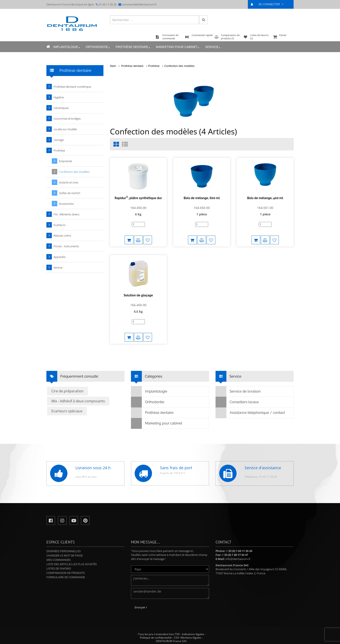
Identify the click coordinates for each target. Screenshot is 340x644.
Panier (283, 37)
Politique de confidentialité (156, 638)
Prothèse (154, 66)
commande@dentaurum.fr (139, 4)
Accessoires (66, 204)
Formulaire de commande (66, 577)
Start (113, 66)
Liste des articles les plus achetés (72, 564)
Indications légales (193, 634)
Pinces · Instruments (66, 246)
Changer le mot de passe (65, 555)
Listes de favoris (59, 568)
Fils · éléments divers (66, 214)
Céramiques (61, 108)
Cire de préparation (67, 391)
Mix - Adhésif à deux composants (78, 401)
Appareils (60, 257)
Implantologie (67, 47)
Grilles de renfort (70, 193)
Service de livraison (238, 391)
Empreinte (65, 161)
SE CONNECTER (269, 4)
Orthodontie (98, 47)
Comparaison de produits (66, 573)
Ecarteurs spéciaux (67, 411)
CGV (177, 638)
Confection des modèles (179, 66)
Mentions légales (191, 638)
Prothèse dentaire (133, 47)
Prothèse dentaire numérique (72, 87)
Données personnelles (64, 551)
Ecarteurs (60, 225)
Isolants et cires (69, 182)
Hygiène (59, 97)
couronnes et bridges (67, 119)
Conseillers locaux (237, 402)
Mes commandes (59, 560)
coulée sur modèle (65, 129)
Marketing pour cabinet (178, 47)
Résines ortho (62, 236)
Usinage (59, 140)
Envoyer (141, 607)
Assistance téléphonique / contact (250, 413)
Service (213, 47)
